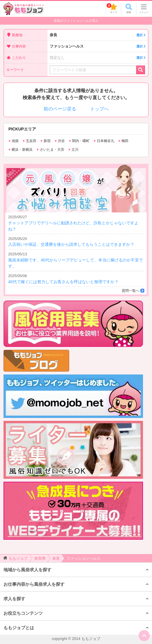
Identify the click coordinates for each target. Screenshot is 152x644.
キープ (112, 8)
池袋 (14, 141)
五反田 (29, 141)
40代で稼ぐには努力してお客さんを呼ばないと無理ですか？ (76, 278)
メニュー (144, 9)
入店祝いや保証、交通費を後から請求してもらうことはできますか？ (76, 241)
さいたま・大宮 (50, 150)
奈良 (98, 35)
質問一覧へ (130, 291)
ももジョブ (16, 558)
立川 (73, 150)
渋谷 (60, 141)
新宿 (45, 141)
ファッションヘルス (98, 47)
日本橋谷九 (104, 141)
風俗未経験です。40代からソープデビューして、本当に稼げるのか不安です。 (76, 260)
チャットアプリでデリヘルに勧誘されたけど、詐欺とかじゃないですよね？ (76, 223)
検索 (129, 9)
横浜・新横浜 (20, 150)
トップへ (99, 109)
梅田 (123, 141)
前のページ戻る (60, 109)
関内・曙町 (79, 141)
